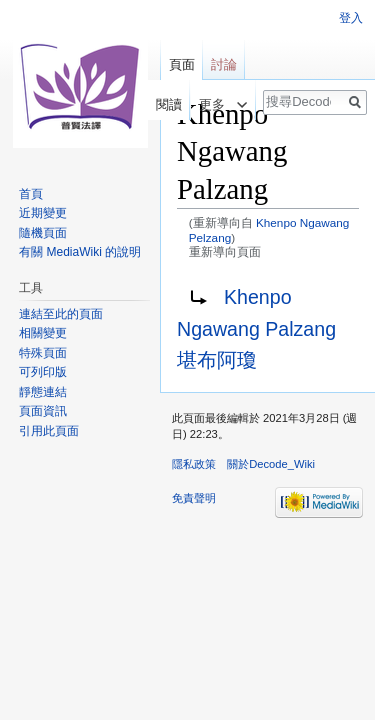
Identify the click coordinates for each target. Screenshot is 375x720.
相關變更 (43, 333)
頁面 (182, 64)
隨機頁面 (43, 233)
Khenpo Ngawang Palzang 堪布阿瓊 (256, 328)
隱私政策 (194, 464)
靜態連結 (43, 392)
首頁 (31, 194)
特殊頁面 (43, 353)
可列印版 (43, 372)
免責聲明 (194, 498)
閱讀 (160, 104)
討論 (224, 64)
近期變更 (43, 213)
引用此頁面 (49, 431)
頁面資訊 (43, 411)
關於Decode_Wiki (271, 464)
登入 (351, 18)
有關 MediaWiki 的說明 (80, 252)
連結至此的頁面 (61, 314)
